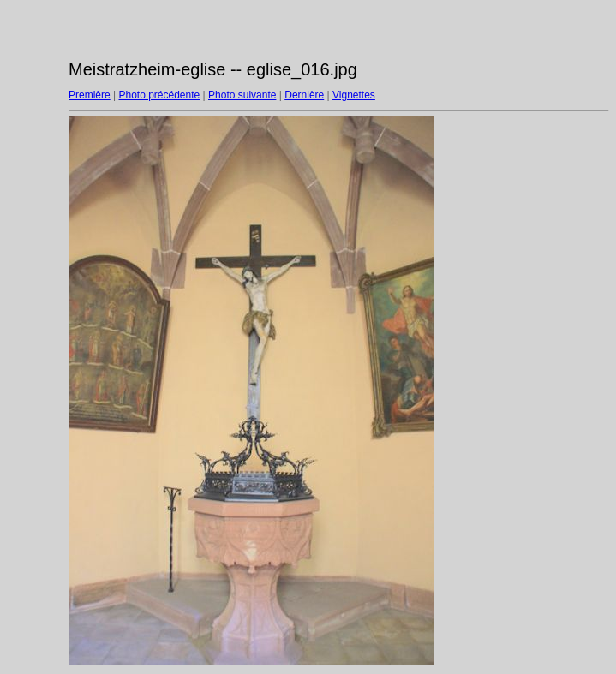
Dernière (304, 95)
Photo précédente (159, 95)
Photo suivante (242, 95)
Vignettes (354, 95)
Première (90, 95)
